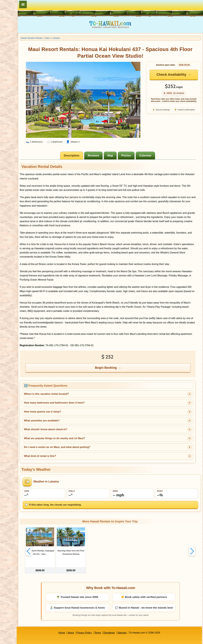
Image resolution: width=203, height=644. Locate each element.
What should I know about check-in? (70, 420)
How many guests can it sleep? (66, 402)
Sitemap (134, 619)
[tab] (84, 146)
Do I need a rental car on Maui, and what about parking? (81, 438)
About (83, 619)
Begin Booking (118, 358)
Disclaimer (121, 619)
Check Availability (175, 75)
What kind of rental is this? (64, 447)
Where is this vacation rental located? (70, 385)
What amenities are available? (66, 411)
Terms (110, 619)
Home (74, 619)
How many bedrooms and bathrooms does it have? (78, 394)
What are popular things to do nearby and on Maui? (79, 429)
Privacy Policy (96, 619)
